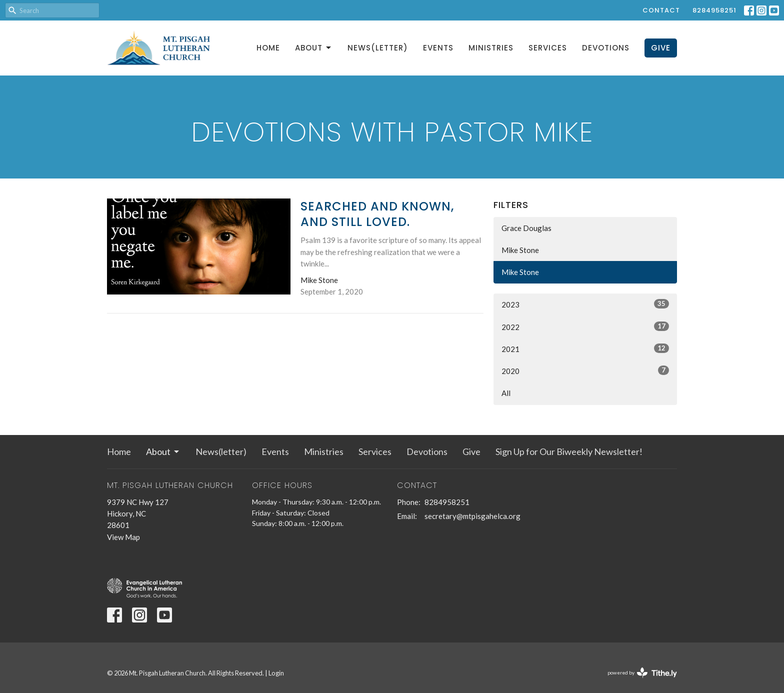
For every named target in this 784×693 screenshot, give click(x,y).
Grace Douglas (526, 228)
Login (276, 673)
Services (548, 48)
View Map (123, 537)
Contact (661, 10)
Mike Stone (520, 250)
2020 (585, 370)
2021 (585, 348)
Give (661, 48)
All (506, 393)
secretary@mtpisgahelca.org (472, 516)
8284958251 (714, 10)
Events (438, 48)
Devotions (606, 48)
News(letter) (378, 48)
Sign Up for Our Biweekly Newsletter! (569, 451)
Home (268, 48)
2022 (585, 326)
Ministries (491, 48)
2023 (585, 304)
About (314, 48)
